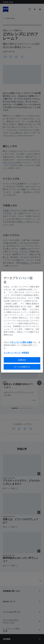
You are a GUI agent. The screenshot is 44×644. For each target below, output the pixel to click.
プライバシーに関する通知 (21, 342)
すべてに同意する (22, 367)
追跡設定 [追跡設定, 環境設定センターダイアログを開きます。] (22, 360)
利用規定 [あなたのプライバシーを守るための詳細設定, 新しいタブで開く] (25, 353)
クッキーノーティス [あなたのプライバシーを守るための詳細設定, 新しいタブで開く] (12, 353)
